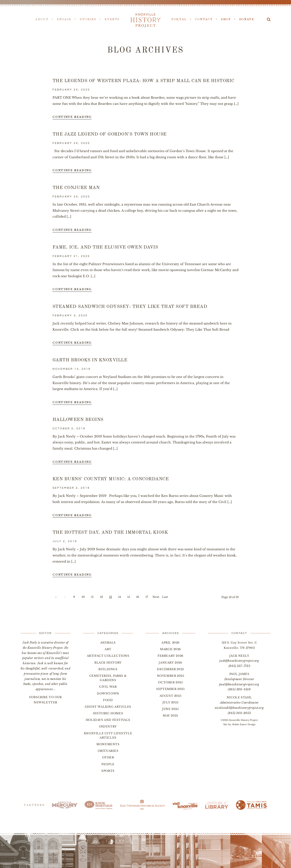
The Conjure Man (76, 188)
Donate (247, 19)
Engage (64, 19)
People (108, 764)
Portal (179, 19)
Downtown (108, 693)
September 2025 (170, 689)
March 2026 (171, 649)
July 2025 (171, 702)
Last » (165, 598)
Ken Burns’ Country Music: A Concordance (111, 479)
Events (112, 19)
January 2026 (170, 663)
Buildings (108, 669)
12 (101, 597)
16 (138, 597)
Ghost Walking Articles (108, 707)
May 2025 (171, 716)
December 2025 (171, 669)
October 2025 (170, 682)
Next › (156, 598)
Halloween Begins (78, 420)
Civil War (108, 687)
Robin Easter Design (244, 724)
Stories (88, 19)
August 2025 (171, 696)
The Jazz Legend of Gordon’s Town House (110, 134)
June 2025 (170, 709)
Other (108, 757)
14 (120, 597)
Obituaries (108, 751)
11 (92, 597)
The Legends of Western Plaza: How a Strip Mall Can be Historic (143, 81)
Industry (108, 726)
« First (56, 598)
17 (147, 597)
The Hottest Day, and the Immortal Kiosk (110, 533)
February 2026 (171, 656)
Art (108, 649)
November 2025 (171, 676)
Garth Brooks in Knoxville (90, 360)
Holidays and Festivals (108, 720)
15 (129, 597)
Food (108, 700)
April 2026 (171, 643)
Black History (108, 663)
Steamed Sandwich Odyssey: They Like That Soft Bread (130, 307)
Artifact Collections (108, 656)
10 (83, 597)
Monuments (108, 744)
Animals (108, 643)
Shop (226, 19)
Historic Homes (108, 713)
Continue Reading (72, 117)
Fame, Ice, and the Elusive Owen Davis (105, 247)
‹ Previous (65, 598)
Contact (204, 19)
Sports (108, 771)
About (42, 19)
